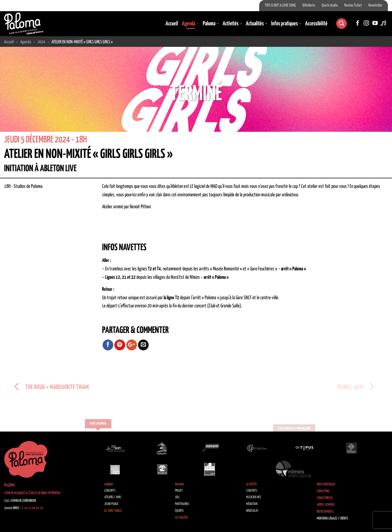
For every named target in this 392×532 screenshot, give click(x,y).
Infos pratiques (286, 24)
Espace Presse (325, 498)
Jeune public (111, 504)
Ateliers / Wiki (113, 497)
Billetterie (309, 5)
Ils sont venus (113, 511)
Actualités (257, 24)
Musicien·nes (254, 497)
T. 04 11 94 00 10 (32, 508)
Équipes (179, 511)
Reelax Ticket (353, 5)
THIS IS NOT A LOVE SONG (280, 5)
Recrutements (325, 512)
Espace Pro (323, 491)
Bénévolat (252, 511)
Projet (179, 491)
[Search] (341, 24)
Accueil (172, 24)
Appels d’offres (326, 505)
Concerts (110, 491)
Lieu (177, 497)
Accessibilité (316, 24)
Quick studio (330, 5)
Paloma (211, 24)
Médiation (252, 504)
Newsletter (375, 5)
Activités (232, 24)
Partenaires (182, 504)
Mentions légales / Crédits (333, 519)
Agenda (190, 24)
